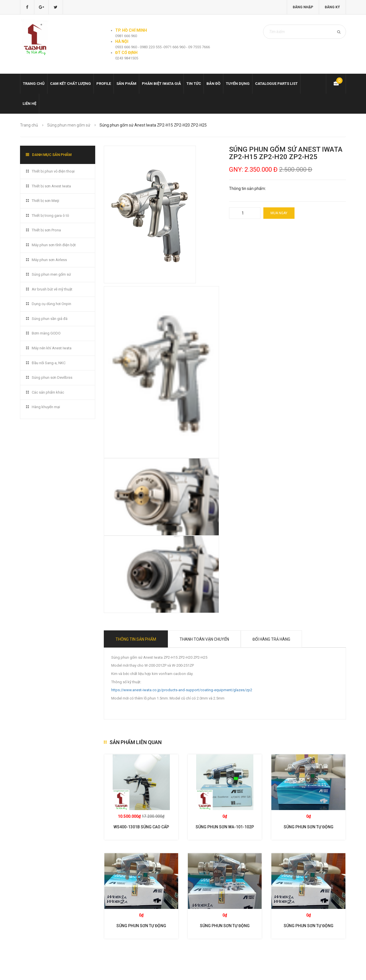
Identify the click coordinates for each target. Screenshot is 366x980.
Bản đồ (213, 84)
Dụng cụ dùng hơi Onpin (51, 304)
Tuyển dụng (238, 84)
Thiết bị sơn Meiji (45, 201)
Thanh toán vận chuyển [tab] (204, 639)
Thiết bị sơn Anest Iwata (51, 186)
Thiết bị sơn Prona (46, 230)
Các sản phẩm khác (48, 392)
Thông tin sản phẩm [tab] (136, 639)
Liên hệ (29, 104)
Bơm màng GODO (46, 333)
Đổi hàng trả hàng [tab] (271, 639)
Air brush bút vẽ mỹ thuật (52, 289)
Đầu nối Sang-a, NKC (49, 363)
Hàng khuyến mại (46, 407)
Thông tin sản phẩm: (247, 189)
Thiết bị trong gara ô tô (50, 216)
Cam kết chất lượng (70, 84)
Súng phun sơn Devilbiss (52, 377)
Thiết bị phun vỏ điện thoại (53, 171)
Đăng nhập (303, 7)
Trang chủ (34, 84)
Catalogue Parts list (276, 84)
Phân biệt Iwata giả (161, 84)
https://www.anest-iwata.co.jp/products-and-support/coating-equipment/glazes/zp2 (182, 690)
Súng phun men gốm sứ (69, 125)
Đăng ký (332, 7)
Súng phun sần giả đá (50, 319)
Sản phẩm (126, 84)
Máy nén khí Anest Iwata (52, 348)
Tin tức (194, 84)
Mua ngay (279, 213)
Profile (104, 84)
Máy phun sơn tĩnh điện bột (54, 245)
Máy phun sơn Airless (49, 260)
